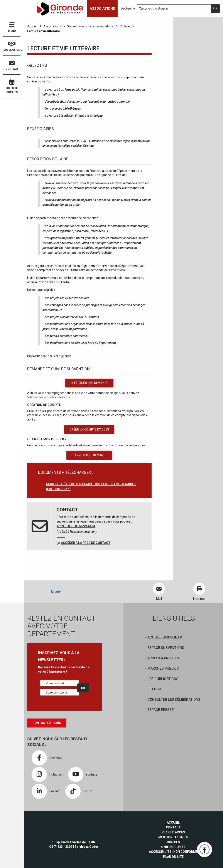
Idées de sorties (12, 86)
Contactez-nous (47, 723)
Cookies (173, 842)
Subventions (12, 46)
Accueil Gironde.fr (165, 637)
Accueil (32, 26)
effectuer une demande (89, 383)
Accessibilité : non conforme (173, 852)
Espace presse (160, 710)
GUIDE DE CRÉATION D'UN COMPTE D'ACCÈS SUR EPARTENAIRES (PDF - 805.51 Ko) (91, 486)
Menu (12, 27)
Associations (52, 26)
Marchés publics (163, 668)
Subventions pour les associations (90, 26)
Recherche (128, 8)
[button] (204, 850)
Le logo (154, 689)
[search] (215, 9)
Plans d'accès (173, 832)
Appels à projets (163, 658)
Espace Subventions (166, 648)
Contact (12, 65)
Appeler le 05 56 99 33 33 (76, 526)
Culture (125, 26)
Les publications (163, 679)
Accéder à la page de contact (86, 543)
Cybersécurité (173, 847)
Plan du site (173, 857)
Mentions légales (173, 837)
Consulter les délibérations (174, 700)
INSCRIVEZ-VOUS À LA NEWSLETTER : (59, 656)
